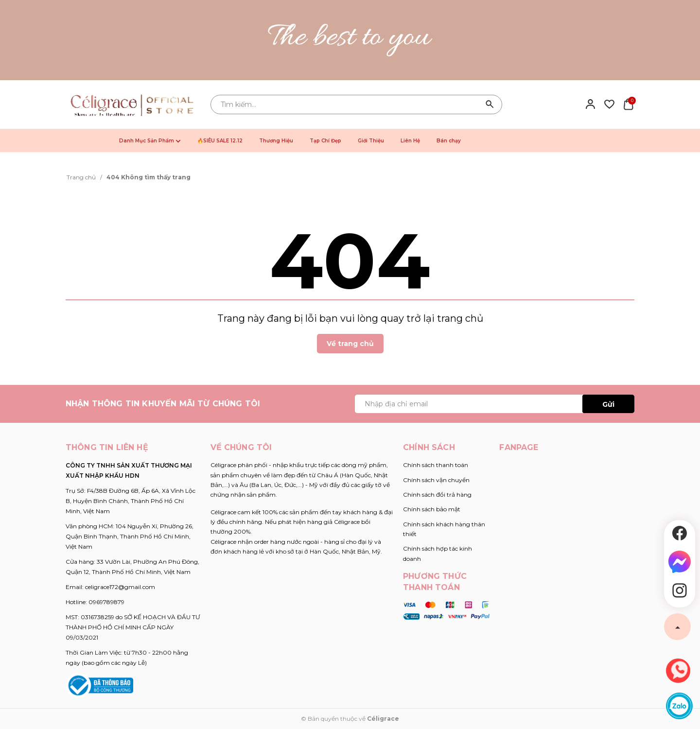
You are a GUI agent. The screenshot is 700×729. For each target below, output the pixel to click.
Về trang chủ (350, 344)
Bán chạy (449, 141)
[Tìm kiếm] (490, 104)
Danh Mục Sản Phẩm (150, 141)
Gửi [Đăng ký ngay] (608, 404)
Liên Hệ (410, 141)
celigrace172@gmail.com (120, 587)
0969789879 (106, 602)
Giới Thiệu (371, 141)
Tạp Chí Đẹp (325, 141)
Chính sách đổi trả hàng (437, 495)
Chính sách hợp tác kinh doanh (437, 553)
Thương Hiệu (276, 141)
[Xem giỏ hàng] (628, 104)
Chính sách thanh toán (436, 465)
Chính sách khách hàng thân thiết (444, 529)
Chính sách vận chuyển (436, 480)
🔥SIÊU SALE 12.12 (220, 141)
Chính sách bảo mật (432, 509)
